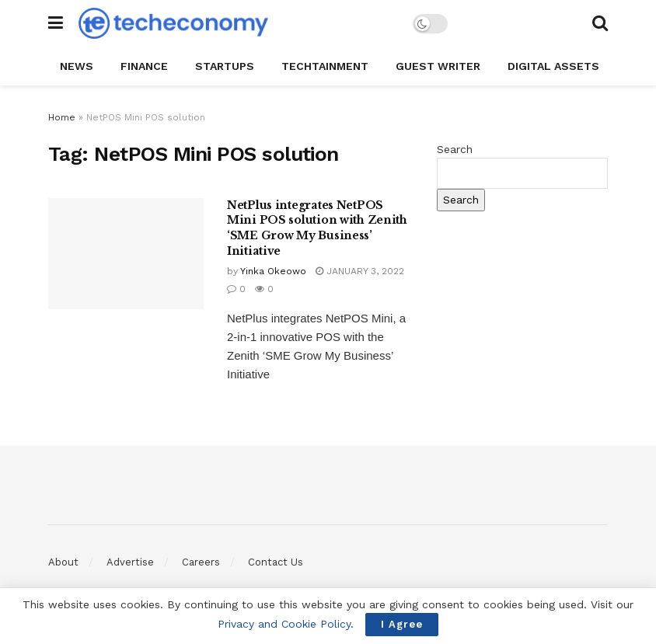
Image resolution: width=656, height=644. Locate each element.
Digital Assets (553, 66)
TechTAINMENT (325, 66)
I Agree (402, 624)
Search (455, 149)
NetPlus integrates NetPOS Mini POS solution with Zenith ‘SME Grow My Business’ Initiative (317, 228)
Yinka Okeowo (273, 271)
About (63, 562)
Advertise (130, 562)
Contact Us (276, 562)
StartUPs (225, 66)
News (77, 66)
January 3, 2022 (360, 271)
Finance (144, 66)
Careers (201, 562)
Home (62, 117)
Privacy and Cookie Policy (284, 624)
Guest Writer (438, 66)
